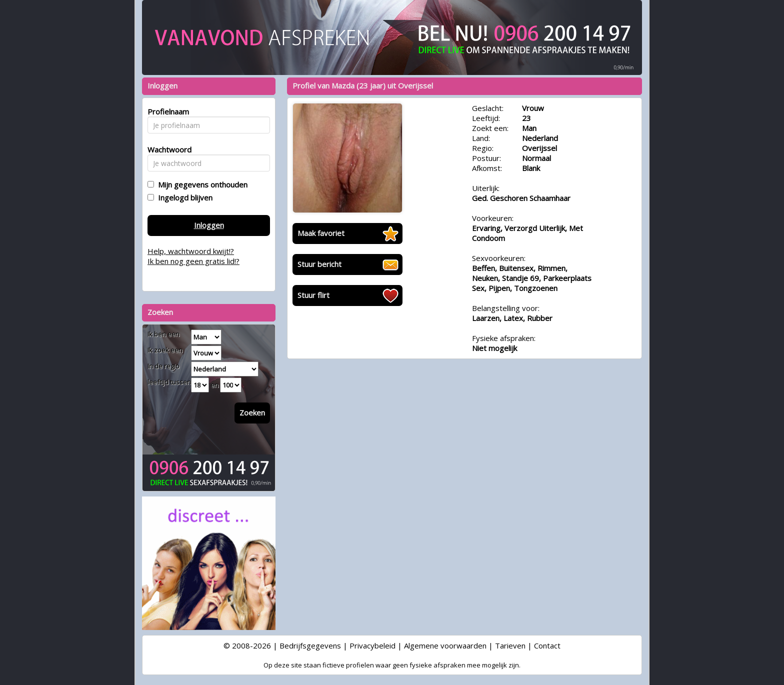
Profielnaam (167, 111)
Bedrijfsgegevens (310, 645)
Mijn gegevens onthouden (201, 184)
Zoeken (252, 412)
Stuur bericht (319, 264)
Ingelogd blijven (183, 197)
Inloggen (209, 225)
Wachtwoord (167, 149)
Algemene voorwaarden (445, 645)
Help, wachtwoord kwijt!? (191, 251)
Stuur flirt (313, 295)
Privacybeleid (372, 645)
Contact (547, 645)
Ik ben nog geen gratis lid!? (193, 261)
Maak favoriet (321, 233)
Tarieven (510, 645)
